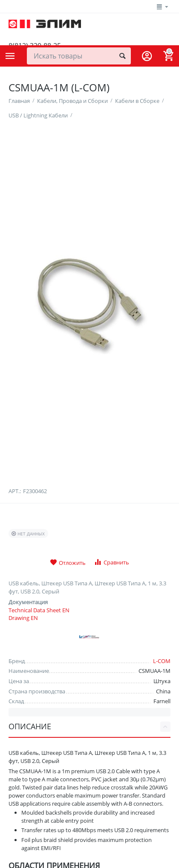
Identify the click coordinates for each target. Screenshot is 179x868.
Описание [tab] (89, 808)
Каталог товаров (10, 56)
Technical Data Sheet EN (39, 692)
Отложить (68, 644)
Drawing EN (23, 700)
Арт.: (15, 573)
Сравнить (111, 644)
